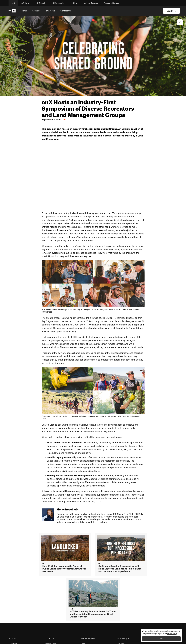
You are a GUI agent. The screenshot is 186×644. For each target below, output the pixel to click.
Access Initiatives (111, 3)
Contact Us (66, 11)
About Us (36, 11)
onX (13, 3)
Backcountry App (124, 638)
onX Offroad (40, 3)
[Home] (13, 11)
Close (161, 639)
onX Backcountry (58, 3)
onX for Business (91, 3)
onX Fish (74, 3)
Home (24, 11)
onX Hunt (25, 3)
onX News (50, 11)
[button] (180, 23)
